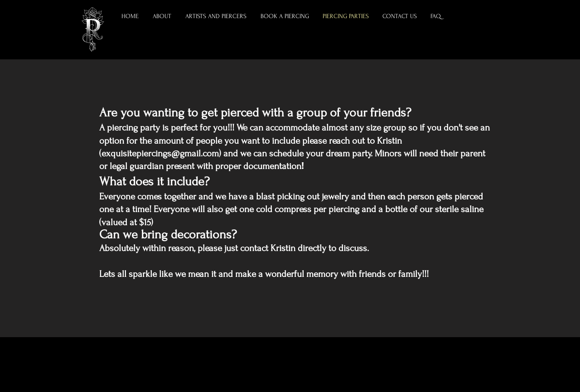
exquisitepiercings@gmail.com (160, 153)
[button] (216, 16)
